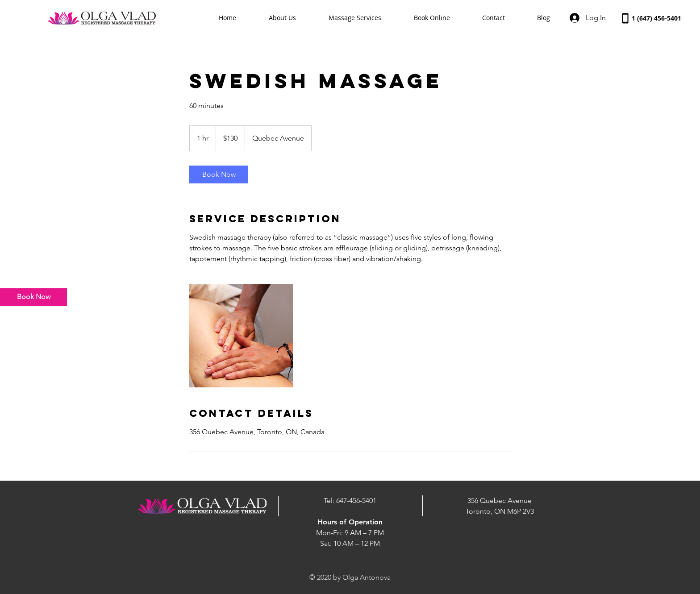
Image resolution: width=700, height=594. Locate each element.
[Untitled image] (241, 336)
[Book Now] (33, 297)
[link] (219, 174)
